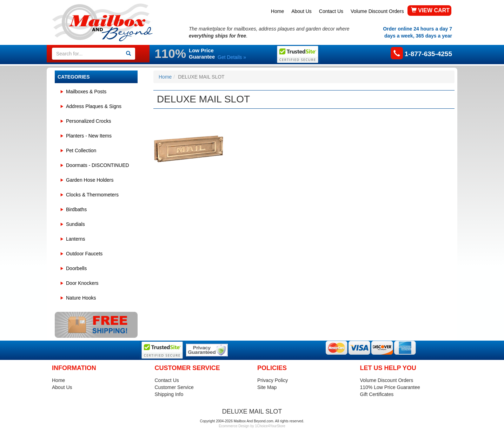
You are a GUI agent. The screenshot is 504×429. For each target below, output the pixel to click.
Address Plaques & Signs (94, 106)
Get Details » (232, 57)
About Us (301, 11)
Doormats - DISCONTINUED (98, 165)
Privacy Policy (273, 380)
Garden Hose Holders (90, 180)
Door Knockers (82, 283)
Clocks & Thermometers (92, 195)
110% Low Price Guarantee (390, 387)
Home (277, 11)
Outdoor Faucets (84, 254)
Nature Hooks (81, 298)
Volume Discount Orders (377, 11)
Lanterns (75, 239)
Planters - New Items (89, 136)
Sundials (75, 224)
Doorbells (76, 268)
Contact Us (331, 11)
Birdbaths (76, 209)
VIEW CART (430, 10)
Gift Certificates (377, 394)
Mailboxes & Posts (86, 92)
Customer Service (174, 387)
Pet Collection (81, 150)
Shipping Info (169, 394)
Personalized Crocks (88, 121)
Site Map (267, 387)
